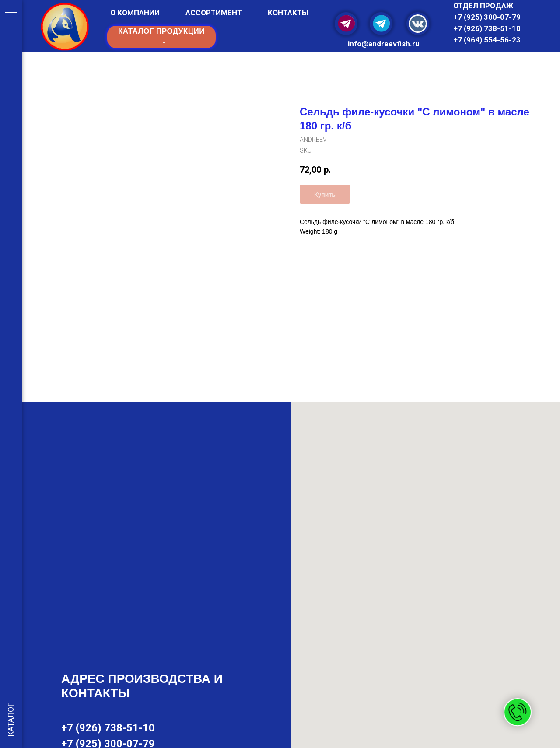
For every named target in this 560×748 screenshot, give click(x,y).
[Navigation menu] (11, 13)
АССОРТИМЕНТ (214, 13)
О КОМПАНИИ (135, 13)
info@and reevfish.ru (384, 44)
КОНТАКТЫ (288, 13)
